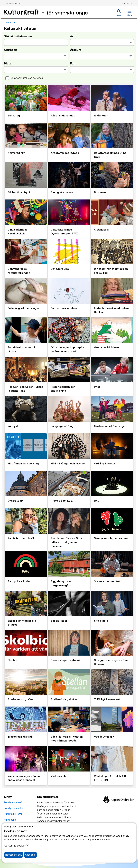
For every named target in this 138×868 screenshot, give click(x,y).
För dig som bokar (14, 808)
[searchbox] (71, 43)
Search (120, 13)
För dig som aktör (14, 803)
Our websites (13, 3)
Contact (127, 3)
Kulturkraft (11, 22)
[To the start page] (46, 12)
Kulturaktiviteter (13, 814)
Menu (130, 13)
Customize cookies (17, 845)
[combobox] (102, 42)
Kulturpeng (10, 820)
